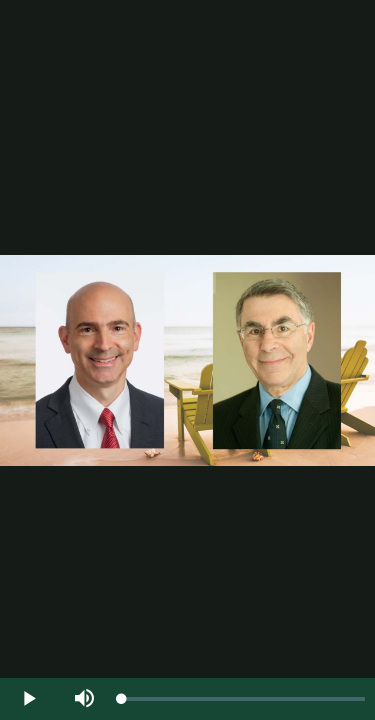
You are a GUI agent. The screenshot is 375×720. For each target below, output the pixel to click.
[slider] (243, 699)
